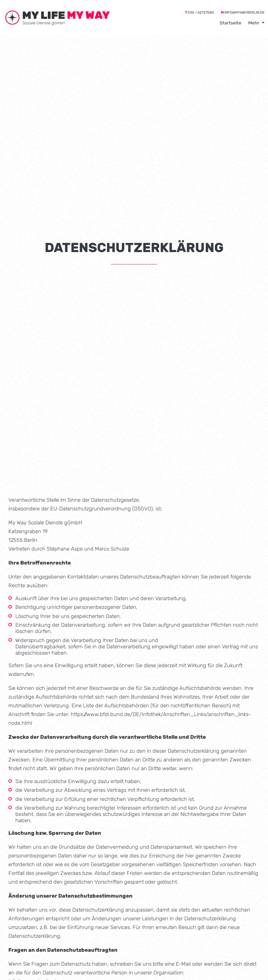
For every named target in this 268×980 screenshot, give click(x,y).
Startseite (230, 23)
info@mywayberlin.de (244, 13)
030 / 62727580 (201, 13)
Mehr (254, 23)
